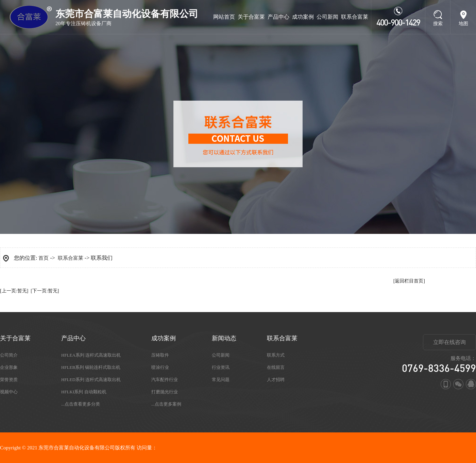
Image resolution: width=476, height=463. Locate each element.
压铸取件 (160, 355)
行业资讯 (221, 367)
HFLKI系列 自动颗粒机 (84, 392)
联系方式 (276, 355)
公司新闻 (327, 17)
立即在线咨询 (449, 342)
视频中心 (9, 392)
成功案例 (303, 17)
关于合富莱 (251, 17)
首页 (44, 258)
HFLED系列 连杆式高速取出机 (91, 380)
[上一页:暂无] (14, 291)
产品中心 (278, 17)
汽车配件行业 (165, 380)
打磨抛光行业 (165, 392)
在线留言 (276, 367)
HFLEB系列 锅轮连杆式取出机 (91, 367)
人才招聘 (276, 380)
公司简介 (9, 355)
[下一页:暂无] (45, 291)
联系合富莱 (355, 17)
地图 (463, 24)
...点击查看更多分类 (81, 404)
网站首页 (224, 17)
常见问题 (221, 380)
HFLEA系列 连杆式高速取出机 (91, 355)
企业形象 (9, 367)
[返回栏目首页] (409, 281)
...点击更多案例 (166, 404)
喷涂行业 (160, 367)
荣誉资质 (9, 380)
